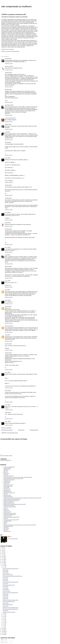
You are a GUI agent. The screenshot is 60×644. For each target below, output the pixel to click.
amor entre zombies (6, 591)
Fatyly (6, 223)
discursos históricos (7, 486)
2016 (3, 557)
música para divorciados (8, 505)
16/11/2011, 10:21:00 (9, 140)
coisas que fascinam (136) (8, 575)
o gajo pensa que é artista (9, 507)
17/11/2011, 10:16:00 (9, 370)
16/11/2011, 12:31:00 (9, 220)
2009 (3, 630)
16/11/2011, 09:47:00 (9, 102)
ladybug (7, 124)
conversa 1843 (5, 611)
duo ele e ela (6, 490)
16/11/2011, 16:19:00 (9, 287)
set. (4, 615)
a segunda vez (6, 468)
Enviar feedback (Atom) (12, 433)
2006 (3, 635)
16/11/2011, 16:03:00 (9, 252)
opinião (5, 509)
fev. (4, 626)
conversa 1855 (5, 572)
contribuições (6, 481)
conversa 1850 (5, 588)
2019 (3, 552)
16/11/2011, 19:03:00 (9, 332)
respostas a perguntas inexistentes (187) (14, 14)
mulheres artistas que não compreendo (11, 499)
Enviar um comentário (6, 428)
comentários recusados (8, 480)
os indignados (5, 579)
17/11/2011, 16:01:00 (9, 388)
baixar (5, 472)
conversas (6, 482)
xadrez (5, 530)
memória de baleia (7, 496)
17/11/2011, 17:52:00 (9, 419)
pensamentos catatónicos (8, 515)
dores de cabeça (6, 573)
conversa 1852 (5, 584)
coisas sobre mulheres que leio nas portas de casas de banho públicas (17, 477)
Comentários (4, 642)
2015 (3, 558)
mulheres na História (8, 502)
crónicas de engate (7, 485)
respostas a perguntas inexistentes (12, 51)
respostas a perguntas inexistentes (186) (10, 600)
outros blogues (6, 512)
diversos (5, 488)
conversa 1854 (5, 578)
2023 (3, 549)
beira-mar (5, 473)
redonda (7, 306)
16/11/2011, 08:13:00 (9, 64)
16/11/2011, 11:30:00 (9, 182)
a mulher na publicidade (8, 467)
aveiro (5, 471)
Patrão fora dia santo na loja (9, 513)
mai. (4, 621)
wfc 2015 (5, 529)
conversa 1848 (5, 596)
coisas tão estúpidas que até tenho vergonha (12, 479)
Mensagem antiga (34, 430)
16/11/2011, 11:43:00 (9, 195)
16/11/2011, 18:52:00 (9, 323)
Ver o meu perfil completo (13, 539)
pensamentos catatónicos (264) (9, 585)
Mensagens (4, 640)
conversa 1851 (5, 587)
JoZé (6, 335)
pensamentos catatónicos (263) (9, 602)
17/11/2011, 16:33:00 (9, 402)
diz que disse (6, 489)
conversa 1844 (5, 606)
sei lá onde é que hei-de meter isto (10, 520)
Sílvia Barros (8, 105)
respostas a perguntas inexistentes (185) (10, 608)
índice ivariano (6, 495)
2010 (3, 629)
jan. (4, 627)
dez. (4, 566)
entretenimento (6, 491)
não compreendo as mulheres (16, 6)
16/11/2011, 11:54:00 (9, 210)
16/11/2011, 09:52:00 (9, 122)
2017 (3, 555)
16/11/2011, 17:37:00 (9, 304)
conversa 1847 (5, 597)
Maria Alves (8, 326)
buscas (5, 475)
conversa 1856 (5, 570)
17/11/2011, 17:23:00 (9, 410)
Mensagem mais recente (7, 430)
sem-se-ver (7, 66)
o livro (5, 508)
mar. (4, 624)
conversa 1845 (5, 603)
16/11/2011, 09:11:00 (9, 70)
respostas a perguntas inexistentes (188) (10, 582)
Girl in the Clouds (9, 118)
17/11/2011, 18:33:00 (9, 425)
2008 (3, 632)
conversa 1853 (5, 581)
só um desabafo (6, 590)
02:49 (12, 49)
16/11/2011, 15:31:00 (9, 244)
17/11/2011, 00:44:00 (9, 350)
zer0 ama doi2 (6, 531)
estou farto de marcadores (9, 493)
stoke (5, 524)
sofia (4, 522)
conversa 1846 (5, 599)
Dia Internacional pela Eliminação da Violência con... (13, 576)
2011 (3, 564)
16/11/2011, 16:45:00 (9, 297)
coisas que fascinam (7, 476)
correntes (5, 484)
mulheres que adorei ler (8, 503)
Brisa (6, 290)
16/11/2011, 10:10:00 (9, 129)
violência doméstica (7, 526)
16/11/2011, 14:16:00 (9, 226)
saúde (5, 518)
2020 (3, 551)
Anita (6, 132)
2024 (3, 548)
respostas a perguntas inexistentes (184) (10, 609)
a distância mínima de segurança (9, 612)
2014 (3, 560)
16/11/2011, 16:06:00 (9, 264)
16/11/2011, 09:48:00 (9, 115)
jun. (4, 620)
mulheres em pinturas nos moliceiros (11, 500)
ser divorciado (6, 521)
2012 (3, 563)
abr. (4, 623)
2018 (3, 553)
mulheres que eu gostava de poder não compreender (14, 504)
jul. (3, 618)
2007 (3, 633)
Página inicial (21, 430)
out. (4, 614)
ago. (4, 617)
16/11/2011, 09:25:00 (9, 87)
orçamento (6, 511)
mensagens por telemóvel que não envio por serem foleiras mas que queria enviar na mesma (21, 498)
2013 (3, 561)
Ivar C (6, 158)
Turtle (6, 255)
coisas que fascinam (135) (8, 605)
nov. (4, 567)
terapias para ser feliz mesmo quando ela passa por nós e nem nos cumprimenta (19, 525)
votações (5, 527)
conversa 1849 (5, 594)
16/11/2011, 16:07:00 (9, 278)
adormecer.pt (6, 470)
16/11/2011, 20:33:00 (9, 341)
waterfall (7, 59)
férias (5, 494)
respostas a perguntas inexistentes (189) (10, 569)
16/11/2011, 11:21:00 (9, 155)
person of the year (7, 516)
